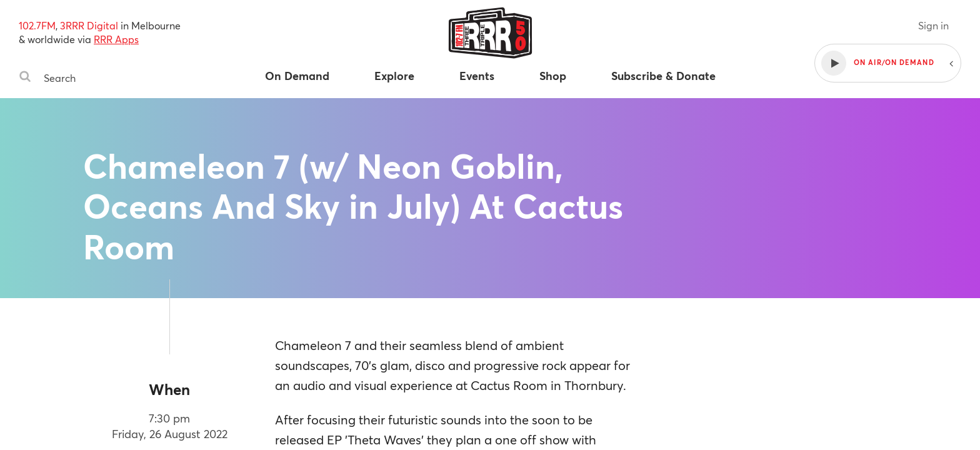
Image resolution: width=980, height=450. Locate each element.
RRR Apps (116, 39)
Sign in (933, 25)
